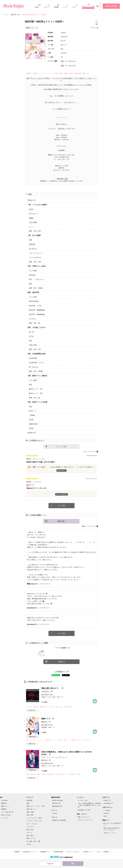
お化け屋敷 (33, 222)
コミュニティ (5, 818)
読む (73, 864)
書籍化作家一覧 (57, 806)
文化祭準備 (33, 358)
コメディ (29, 833)
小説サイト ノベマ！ (110, 833)
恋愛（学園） (31, 812)
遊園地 (31, 218)
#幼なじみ (87, 740)
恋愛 (28, 803)
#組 (56, 707)
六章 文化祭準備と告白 (36, 354)
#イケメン (49, 73)
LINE (105, 816)
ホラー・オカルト (32, 824)
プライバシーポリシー (73, 852)
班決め (31, 209)
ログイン (100, 6)
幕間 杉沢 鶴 (34, 323)
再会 (30, 341)
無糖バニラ (46, 719)
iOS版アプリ (107, 800)
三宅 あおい (45, 691)
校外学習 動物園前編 (37, 310)
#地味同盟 (77, 73)
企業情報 (106, 852)
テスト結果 (33, 297)
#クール (53, 740)
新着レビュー (5, 806)
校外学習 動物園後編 (37, 314)
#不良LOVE (72, 774)
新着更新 (4, 809)
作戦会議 (32, 275)
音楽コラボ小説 (6, 815)
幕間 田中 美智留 (36, 288)
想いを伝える (34, 367)
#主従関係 (50, 774)
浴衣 (30, 407)
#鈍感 (71, 73)
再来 (30, 385)
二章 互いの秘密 (34, 235)
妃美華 (36, 482)
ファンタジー (31, 827)
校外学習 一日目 (35, 306)
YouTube (106, 813)
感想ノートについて (89, 526)
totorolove (31, 608)
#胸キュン (86, 73)
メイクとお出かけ (35, 257)
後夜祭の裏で (34, 424)
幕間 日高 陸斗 (35, 231)
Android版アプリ (108, 803)
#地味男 (29, 73)
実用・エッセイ (31, 838)
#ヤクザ (52, 707)
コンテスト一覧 (83, 800)
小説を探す (4, 800)
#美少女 (36, 707)
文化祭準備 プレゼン (37, 363)
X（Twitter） (107, 810)
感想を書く (61, 521)
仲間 (30, 240)
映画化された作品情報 (59, 820)
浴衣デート (33, 411)
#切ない (61, 707)
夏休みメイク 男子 (36, 393)
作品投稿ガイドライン (30, 852)
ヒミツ (31, 227)
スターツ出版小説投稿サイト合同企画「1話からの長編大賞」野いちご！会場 (89, 805)
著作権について (88, 852)
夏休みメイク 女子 (36, 389)
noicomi (55, 813)
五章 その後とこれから (36, 327)
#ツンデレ (41, 740)
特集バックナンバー (84, 817)
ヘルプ (98, 852)
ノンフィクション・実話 (34, 818)
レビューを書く (61, 447)
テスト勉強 (33, 271)
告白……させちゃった (37, 279)
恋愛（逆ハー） (31, 809)
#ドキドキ (80, 740)
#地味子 (35, 73)
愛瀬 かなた (37, 459)
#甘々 (47, 707)
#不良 (56, 73)
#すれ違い (60, 740)
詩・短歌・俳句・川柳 (33, 841)
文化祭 (31, 420)
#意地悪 (47, 740)
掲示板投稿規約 (59, 852)
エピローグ (31, 433)
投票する (61, 662)
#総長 (28, 774)
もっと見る (61, 506)
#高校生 (42, 707)
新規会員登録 (111, 6)
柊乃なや (44, 760)
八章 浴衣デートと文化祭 (37, 402)
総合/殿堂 (29, 800)
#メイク (42, 73)
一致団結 (32, 415)
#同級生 (74, 740)
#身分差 (43, 774)
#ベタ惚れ (57, 774)
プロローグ (31, 200)
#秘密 (66, 73)
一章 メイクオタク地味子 (37, 205)
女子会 (31, 336)
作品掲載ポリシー (45, 852)
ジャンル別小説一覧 (7, 812)
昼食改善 (32, 244)
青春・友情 (30, 815)
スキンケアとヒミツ (36, 253)
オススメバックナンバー (85, 820)
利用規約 (17, 852)
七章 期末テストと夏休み (37, 376)
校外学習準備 (34, 301)
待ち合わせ (33, 249)
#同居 (78, 774)
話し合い (32, 332)
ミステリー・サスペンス (34, 821)
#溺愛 (38, 774)
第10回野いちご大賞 (84, 810)
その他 (29, 844)
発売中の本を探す (58, 800)
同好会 (31, 428)
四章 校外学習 (33, 292)
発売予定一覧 (56, 803)
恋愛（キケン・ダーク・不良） (36, 806)
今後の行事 (33, 345)
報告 (30, 284)
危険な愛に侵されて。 (51, 688)
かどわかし (33, 319)
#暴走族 (33, 774)
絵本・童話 (30, 836)
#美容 (61, 73)
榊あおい (44, 722)
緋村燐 (93, 28)
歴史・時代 (30, 830)
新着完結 (4, 803)
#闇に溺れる (68, 707)
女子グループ (34, 214)
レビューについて (90, 452)
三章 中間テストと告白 (36, 266)
